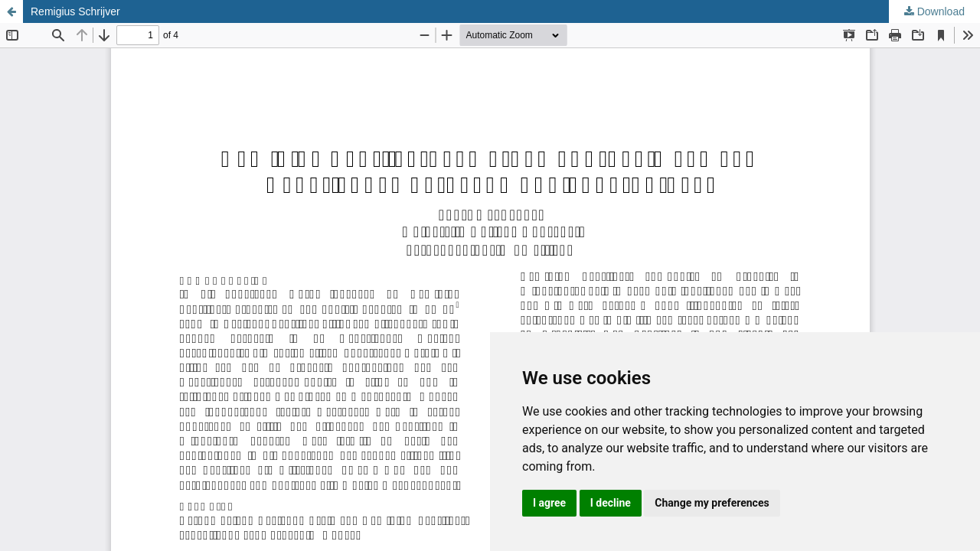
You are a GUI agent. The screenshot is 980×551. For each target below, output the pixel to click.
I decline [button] (611, 503)
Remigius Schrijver (75, 11)
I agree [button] (549, 503)
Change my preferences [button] (712, 503)
